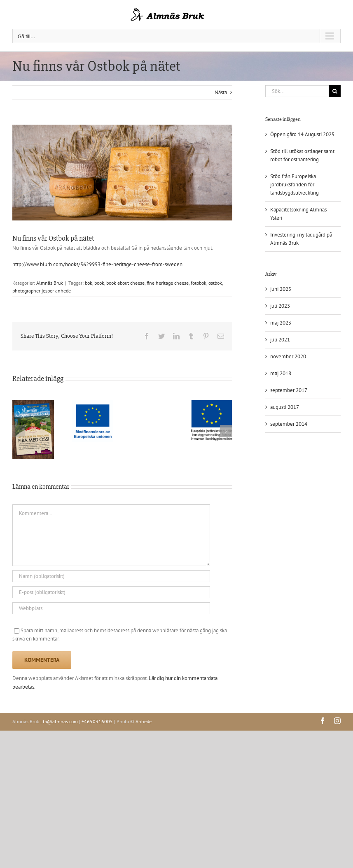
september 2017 (289, 390)
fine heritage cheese (168, 283)
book (99, 283)
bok (89, 283)
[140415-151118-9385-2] (122, 173)
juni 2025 (281, 289)
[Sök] (335, 91)
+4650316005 (97, 721)
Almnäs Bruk (50, 283)
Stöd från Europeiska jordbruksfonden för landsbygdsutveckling (295, 185)
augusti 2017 (285, 407)
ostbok (215, 283)
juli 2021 (280, 340)
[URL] (111, 608)
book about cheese (125, 283)
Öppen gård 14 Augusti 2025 (302, 134)
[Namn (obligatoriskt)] (111, 576)
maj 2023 (281, 323)
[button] (19, 431)
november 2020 (288, 356)
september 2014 (289, 424)
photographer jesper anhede (42, 291)
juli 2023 (280, 306)
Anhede (144, 721)
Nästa (221, 92)
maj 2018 (281, 373)
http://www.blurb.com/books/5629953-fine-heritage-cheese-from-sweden (97, 264)
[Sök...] (297, 91)
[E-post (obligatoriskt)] (111, 592)
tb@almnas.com (60, 721)
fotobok (199, 283)
